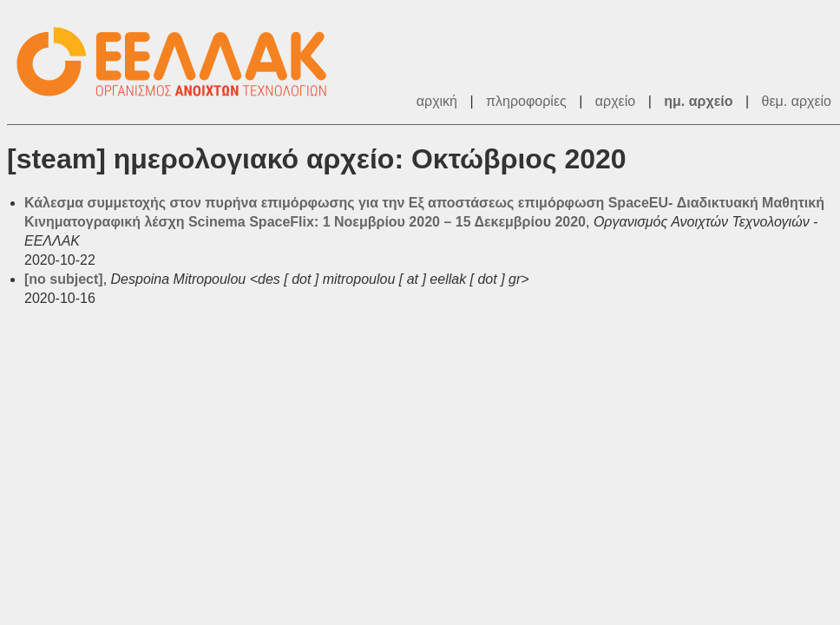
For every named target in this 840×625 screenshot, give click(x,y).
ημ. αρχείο (698, 101)
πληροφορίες (526, 101)
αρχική (437, 101)
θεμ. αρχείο (797, 101)
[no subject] (64, 279)
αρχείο (615, 101)
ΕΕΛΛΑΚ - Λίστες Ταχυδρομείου (180, 62)
